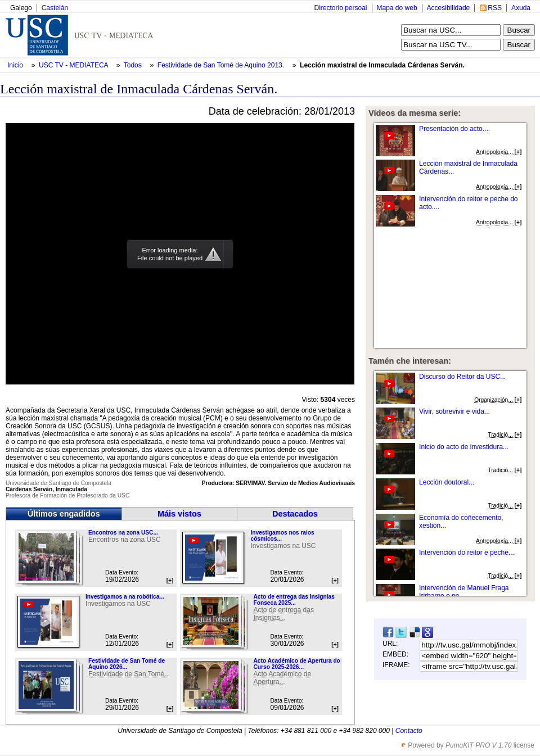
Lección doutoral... (447, 482)
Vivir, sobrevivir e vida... (454, 411)
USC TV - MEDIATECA (74, 65)
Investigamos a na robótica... (125, 597)
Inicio (16, 65)
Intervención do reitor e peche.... (467, 553)
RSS (495, 8)
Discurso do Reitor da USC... (462, 377)
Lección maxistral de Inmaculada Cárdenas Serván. (382, 65)
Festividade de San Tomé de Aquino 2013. (222, 65)
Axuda (521, 8)
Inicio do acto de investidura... (464, 447)
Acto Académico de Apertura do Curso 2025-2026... (296, 664)
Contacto (409, 731)
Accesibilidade (449, 8)
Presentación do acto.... (454, 129)
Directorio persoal (340, 8)
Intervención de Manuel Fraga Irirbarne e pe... (464, 592)
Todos (134, 65)
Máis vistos (179, 514)
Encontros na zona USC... (123, 533)
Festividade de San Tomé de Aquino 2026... (127, 664)
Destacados (295, 514)
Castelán (55, 8)
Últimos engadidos (64, 514)
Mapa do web (397, 8)
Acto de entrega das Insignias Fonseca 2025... (294, 600)
